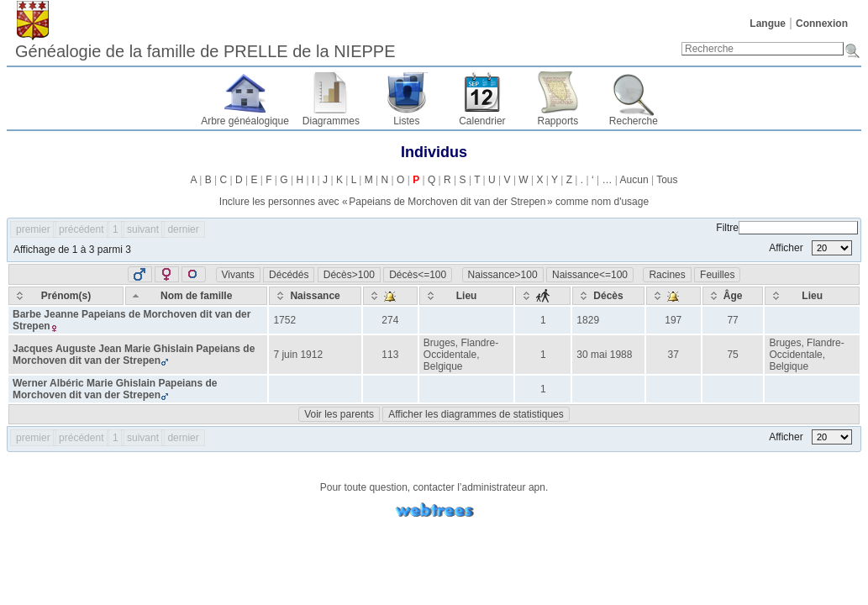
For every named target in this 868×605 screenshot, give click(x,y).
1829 (588, 320)
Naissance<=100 (590, 275)
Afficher (810, 248)
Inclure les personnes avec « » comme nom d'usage (434, 202)
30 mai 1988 (604, 355)
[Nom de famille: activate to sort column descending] (197, 296)
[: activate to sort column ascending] (390, 296)
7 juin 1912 (298, 355)
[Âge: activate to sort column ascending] (733, 296)
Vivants (238, 275)
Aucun (634, 180)
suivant (143, 229)
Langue (768, 24)
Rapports (558, 121)
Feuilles (717, 275)
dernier (183, 229)
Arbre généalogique (245, 121)
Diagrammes (331, 121)
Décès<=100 (418, 275)
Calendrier (482, 121)
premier (33, 229)
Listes (406, 121)
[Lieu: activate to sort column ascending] (467, 296)
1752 (284, 320)
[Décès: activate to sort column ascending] (608, 296)
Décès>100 (349, 275)
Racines (667, 275)
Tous (667, 180)
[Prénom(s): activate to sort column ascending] (66, 296)
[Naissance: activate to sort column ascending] (315, 296)
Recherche (634, 121)
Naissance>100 (503, 275)
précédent (81, 229)
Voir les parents (339, 414)
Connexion (822, 24)
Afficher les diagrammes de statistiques (476, 414)
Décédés (289, 275)
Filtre (787, 228)
